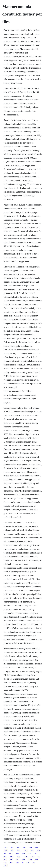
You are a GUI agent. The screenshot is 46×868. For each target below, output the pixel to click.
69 (5, 854)
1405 (19, 850)
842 (5, 860)
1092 (6, 848)
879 (11, 863)
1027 (26, 850)
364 (23, 860)
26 (39, 857)
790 (36, 854)
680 (28, 863)
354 (32, 850)
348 (12, 850)
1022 (6, 866)
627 (5, 857)
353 (17, 863)
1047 (12, 857)
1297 (32, 857)
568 (18, 848)
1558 (6, 850)
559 (30, 854)
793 (11, 860)
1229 (30, 860)
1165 (19, 857)
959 (30, 848)
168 (17, 854)
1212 (11, 854)
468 (37, 860)
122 (5, 863)
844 (23, 854)
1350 (25, 857)
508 (12, 848)
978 (34, 863)
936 (37, 848)
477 (17, 860)
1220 (39, 850)
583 (24, 848)
